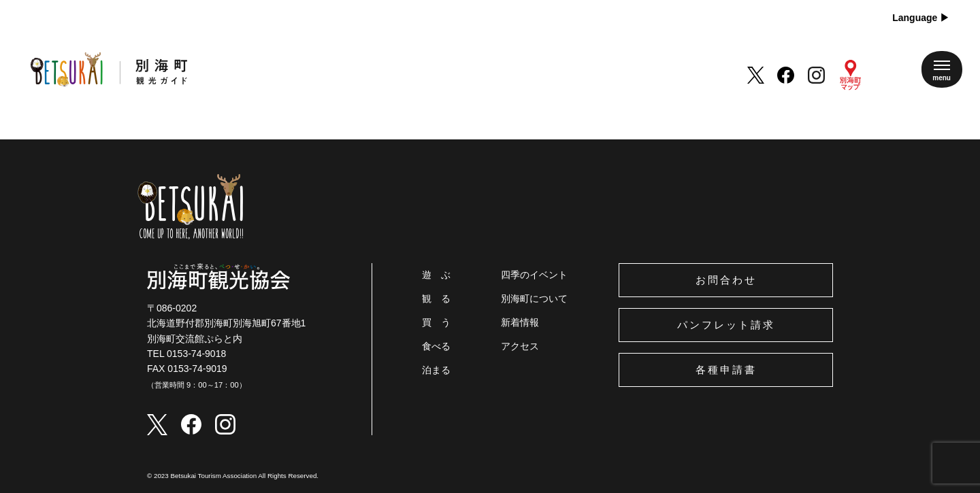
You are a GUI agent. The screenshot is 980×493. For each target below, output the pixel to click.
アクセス (520, 346)
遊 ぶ (436, 275)
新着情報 (520, 322)
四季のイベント (534, 275)
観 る (436, 299)
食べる (436, 346)
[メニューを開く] (942, 69)
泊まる (436, 370)
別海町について (534, 299)
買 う (436, 322)
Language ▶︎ (921, 18)
